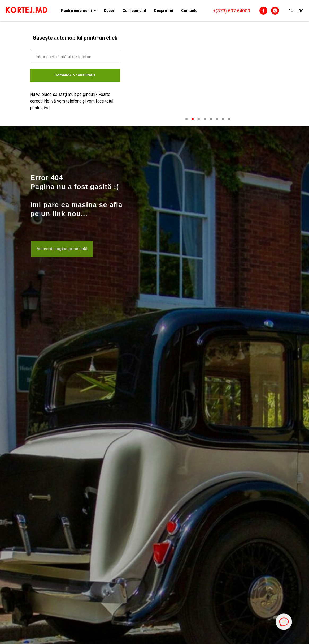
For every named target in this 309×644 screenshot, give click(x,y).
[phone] (75, 57)
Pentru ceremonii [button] (77, 11)
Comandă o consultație (75, 75)
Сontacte (189, 11)
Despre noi (164, 11)
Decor (109, 11)
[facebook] (263, 11)
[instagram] (275, 11)
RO (301, 11)
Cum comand (134, 11)
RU (291, 11)
